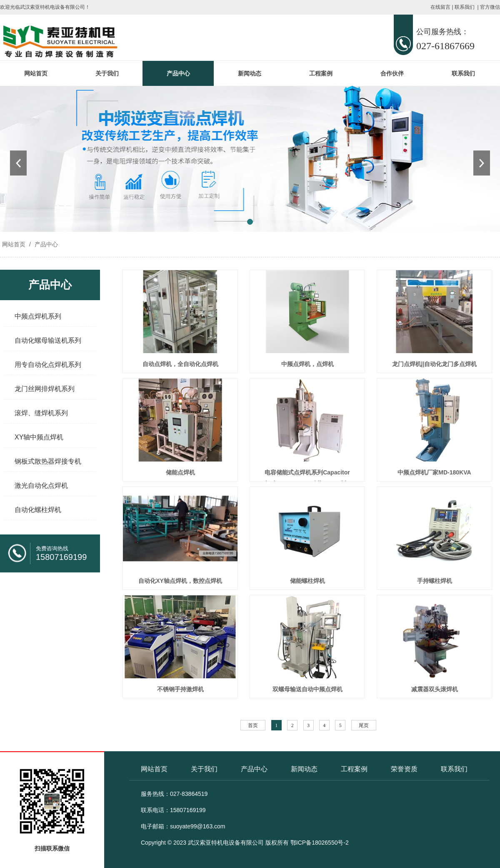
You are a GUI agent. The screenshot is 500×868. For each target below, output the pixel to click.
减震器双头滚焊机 (435, 689)
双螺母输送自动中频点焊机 (307, 689)
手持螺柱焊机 (435, 581)
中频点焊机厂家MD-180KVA (434, 472)
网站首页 (36, 73)
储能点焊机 (180, 472)
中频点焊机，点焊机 (307, 364)
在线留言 (440, 7)
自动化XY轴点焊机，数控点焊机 (180, 581)
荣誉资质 (404, 769)
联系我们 (465, 7)
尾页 (364, 725)
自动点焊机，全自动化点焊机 (180, 364)
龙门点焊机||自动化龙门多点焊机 (435, 364)
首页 (253, 725)
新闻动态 (250, 73)
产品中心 (178, 73)
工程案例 (321, 73)
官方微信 (490, 7)
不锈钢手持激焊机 (180, 689)
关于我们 (107, 73)
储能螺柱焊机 (307, 581)
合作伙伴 (392, 73)
